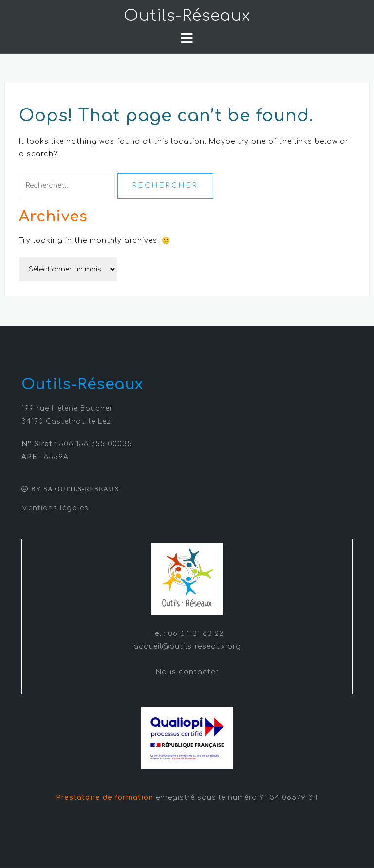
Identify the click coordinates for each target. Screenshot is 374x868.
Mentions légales (55, 508)
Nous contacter (187, 672)
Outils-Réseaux (187, 16)
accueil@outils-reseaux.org (187, 646)
